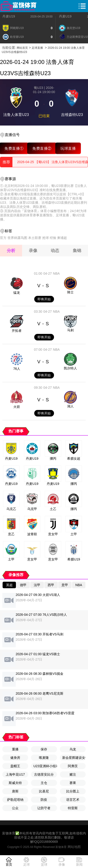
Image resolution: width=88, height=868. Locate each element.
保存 (44, 749)
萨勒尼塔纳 (15, 800)
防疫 (44, 800)
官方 (3, 238)
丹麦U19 (9, 16)
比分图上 (73, 791)
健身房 (15, 758)
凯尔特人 (70, 368)
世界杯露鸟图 (17, 238)
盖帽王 (15, 766)
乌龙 (73, 749)
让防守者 (44, 808)
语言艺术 (73, 800)
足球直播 (37, 48)
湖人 (70, 406)
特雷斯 (73, 808)
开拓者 (17, 331)
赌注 (73, 774)
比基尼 (44, 791)
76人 (17, 369)
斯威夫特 (15, 783)
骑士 (70, 292)
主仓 (44, 783)
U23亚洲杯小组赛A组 (45, 766)
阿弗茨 (73, 766)
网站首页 (22, 48)
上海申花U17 (15, 774)
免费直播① (14, 148)
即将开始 (44, 299)
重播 (15, 749)
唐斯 (15, 791)
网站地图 (74, 847)
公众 (15, 808)
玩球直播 (68, 148)
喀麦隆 (44, 758)
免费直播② (42, 148)
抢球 (46, 238)
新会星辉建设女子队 (74, 758)
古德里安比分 (44, 774)
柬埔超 (62, 238)
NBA (56, 273)
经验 (53, 238)
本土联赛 (35, 238)
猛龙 (17, 293)
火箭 (17, 407)
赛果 (73, 783)
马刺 (70, 330)
